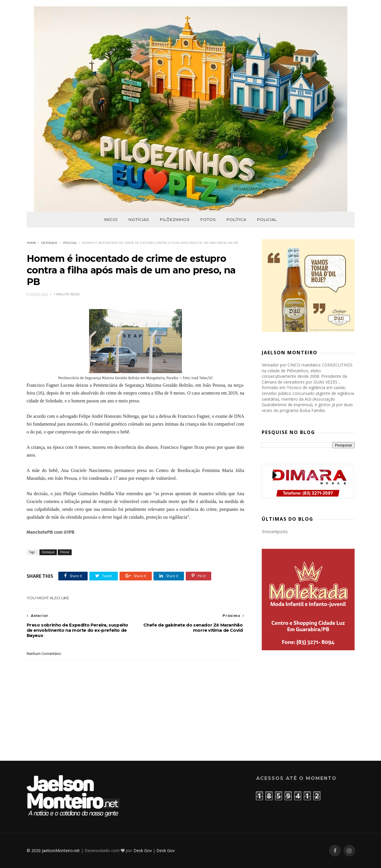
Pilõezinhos (175, 219)
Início (111, 219)
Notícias (139, 219)
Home (31, 243)
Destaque (49, 243)
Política (236, 219)
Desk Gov (143, 850)
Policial (267, 219)
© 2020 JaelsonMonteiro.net (53, 850)
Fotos (208, 219)
